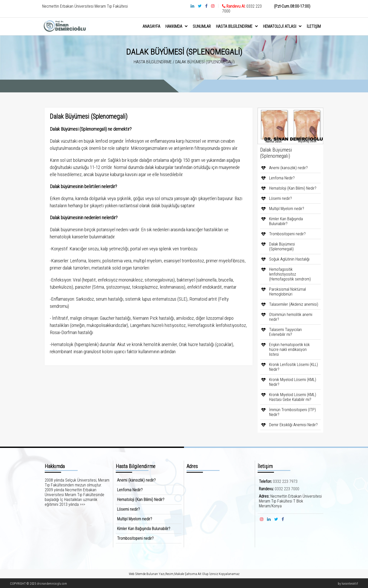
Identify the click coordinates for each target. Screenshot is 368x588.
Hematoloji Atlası (282, 26)
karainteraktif (350, 584)
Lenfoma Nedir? (282, 178)
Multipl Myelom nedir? (287, 209)
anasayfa (151, 26)
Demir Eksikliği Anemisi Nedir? (293, 425)
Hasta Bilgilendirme (237, 26)
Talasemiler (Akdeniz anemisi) (294, 304)
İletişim (314, 26)
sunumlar (202, 26)
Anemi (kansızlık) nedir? (288, 168)
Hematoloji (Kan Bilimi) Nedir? (293, 188)
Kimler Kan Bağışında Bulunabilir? (286, 221)
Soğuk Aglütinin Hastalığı (289, 259)
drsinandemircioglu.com (52, 584)
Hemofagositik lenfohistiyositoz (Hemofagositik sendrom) (290, 274)
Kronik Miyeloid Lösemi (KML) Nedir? (293, 382)
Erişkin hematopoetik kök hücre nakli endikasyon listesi (289, 350)
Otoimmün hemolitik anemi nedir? (291, 317)
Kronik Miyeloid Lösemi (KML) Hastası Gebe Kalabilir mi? (293, 397)
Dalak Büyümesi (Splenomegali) (282, 247)
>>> (82, 504)
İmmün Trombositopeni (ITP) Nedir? (292, 412)
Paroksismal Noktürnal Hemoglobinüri (287, 292)
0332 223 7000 (287, 489)
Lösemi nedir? (280, 198)
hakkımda (176, 26)
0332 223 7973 (285, 481)
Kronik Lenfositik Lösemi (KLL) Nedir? (294, 367)
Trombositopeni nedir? (287, 234)
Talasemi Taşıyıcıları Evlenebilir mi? (285, 332)
